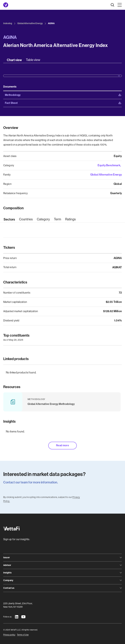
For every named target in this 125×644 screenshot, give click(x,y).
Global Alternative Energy (106, 175)
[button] (119, 5)
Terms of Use (23, 635)
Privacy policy (9, 635)
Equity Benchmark (109, 165)
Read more (62, 445)
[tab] (14, 60)
